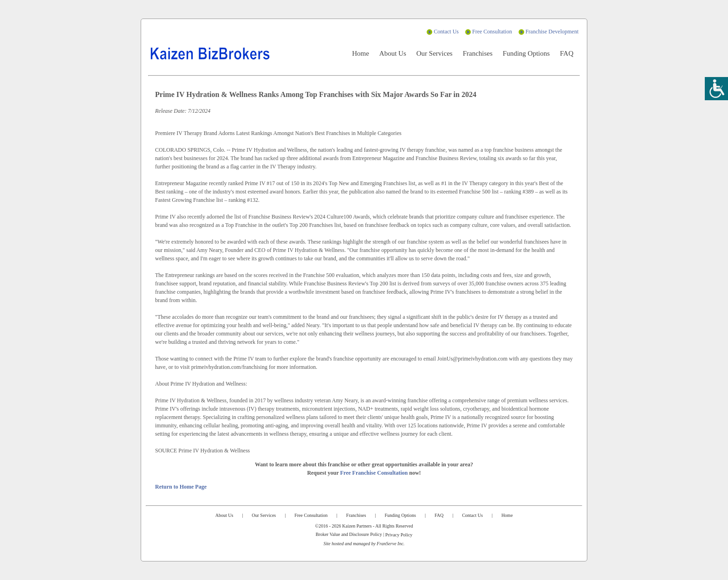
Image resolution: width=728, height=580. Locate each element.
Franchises (478, 53)
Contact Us (446, 32)
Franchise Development (552, 32)
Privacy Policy (399, 535)
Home (361, 53)
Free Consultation (492, 32)
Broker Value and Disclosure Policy (349, 534)
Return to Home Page (181, 487)
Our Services (435, 53)
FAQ (567, 53)
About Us (393, 53)
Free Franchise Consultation (374, 473)
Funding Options (526, 53)
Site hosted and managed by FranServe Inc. (364, 544)
